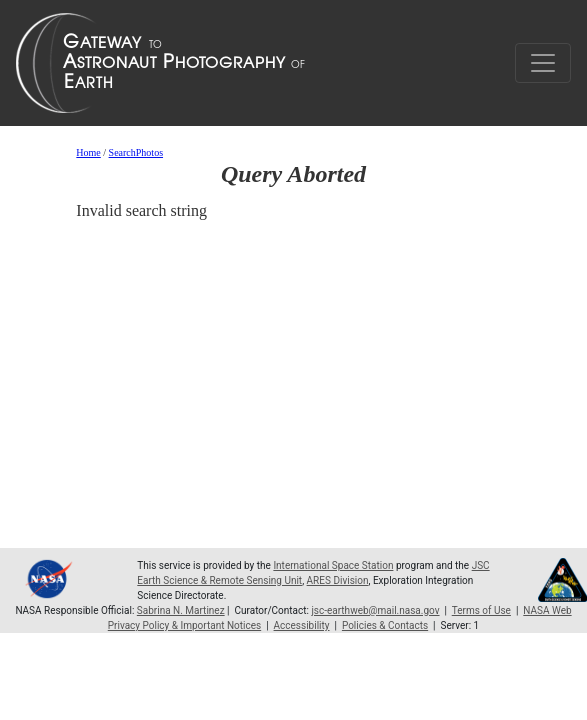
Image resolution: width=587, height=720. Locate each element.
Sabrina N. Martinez (181, 610)
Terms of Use (481, 610)
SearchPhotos (136, 152)
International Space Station (333, 565)
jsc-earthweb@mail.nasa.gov (375, 610)
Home (88, 152)
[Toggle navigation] (543, 63)
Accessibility (302, 625)
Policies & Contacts (385, 625)
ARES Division (338, 580)
